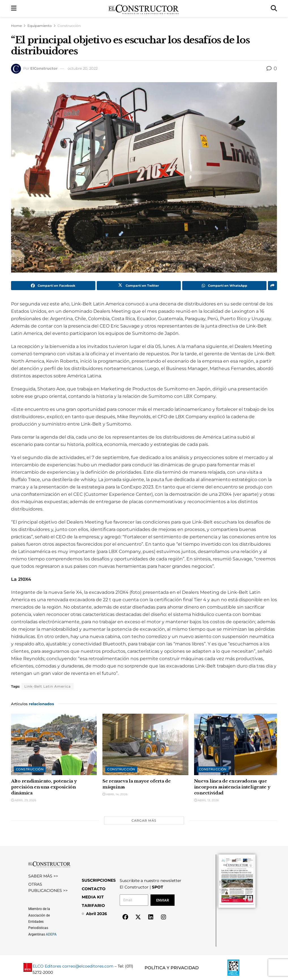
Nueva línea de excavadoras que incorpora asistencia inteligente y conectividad (232, 787)
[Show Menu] (14, 8)
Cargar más (144, 820)
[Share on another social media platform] (272, 286)
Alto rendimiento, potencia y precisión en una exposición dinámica (44, 787)
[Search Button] (274, 8)
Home (16, 26)
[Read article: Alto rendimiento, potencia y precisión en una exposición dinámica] (54, 744)
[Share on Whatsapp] (224, 286)
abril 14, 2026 (115, 794)
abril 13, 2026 (206, 800)
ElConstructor (44, 68)
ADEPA (51, 934)
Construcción (69, 26)
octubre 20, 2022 (83, 68)
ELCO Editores (47, 966)
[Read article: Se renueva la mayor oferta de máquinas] (145, 744)
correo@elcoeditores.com (88, 966)
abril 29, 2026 (24, 800)
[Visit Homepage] (144, 8)
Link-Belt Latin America (48, 686)
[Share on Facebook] (53, 286)
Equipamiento (40, 26)
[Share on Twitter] (139, 286)
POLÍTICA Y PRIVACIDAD (172, 968)
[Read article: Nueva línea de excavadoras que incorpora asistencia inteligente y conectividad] (237, 744)
